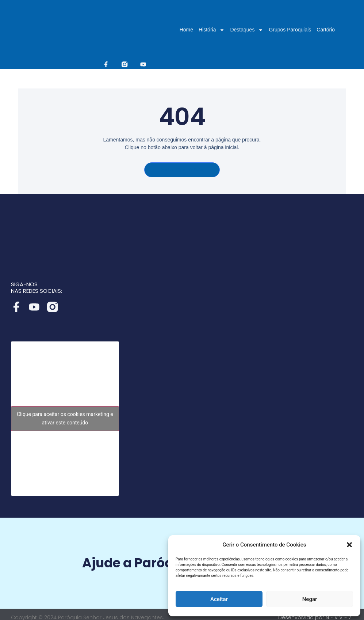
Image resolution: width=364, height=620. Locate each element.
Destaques (247, 30)
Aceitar (219, 599)
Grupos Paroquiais (290, 30)
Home (186, 30)
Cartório (326, 30)
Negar (310, 599)
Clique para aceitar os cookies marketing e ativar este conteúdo (65, 414)
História (212, 30)
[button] (349, 545)
